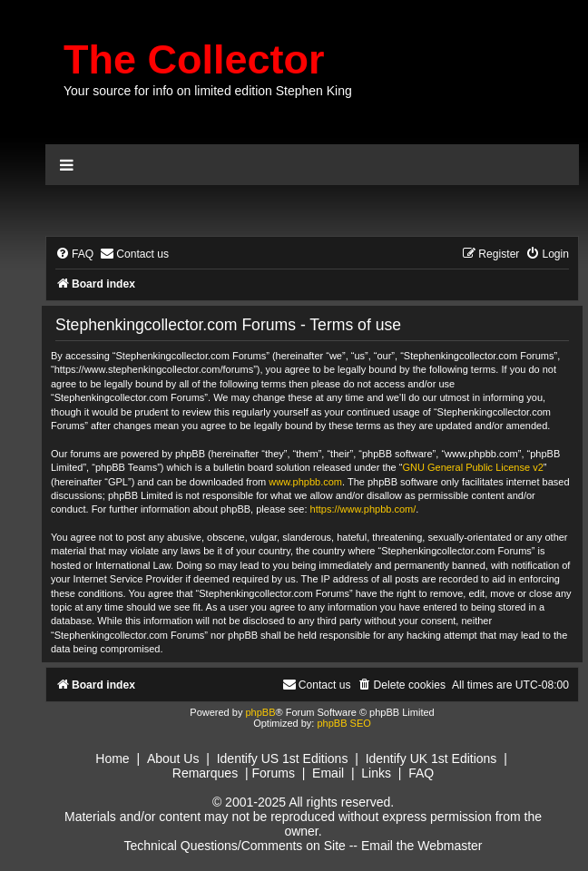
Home (112, 758)
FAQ (421, 773)
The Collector (194, 59)
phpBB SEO (343, 723)
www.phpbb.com (305, 482)
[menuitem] (74, 254)
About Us (173, 758)
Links (376, 773)
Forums (273, 773)
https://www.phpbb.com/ (363, 509)
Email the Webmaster (422, 846)
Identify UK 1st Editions (431, 758)
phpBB (260, 712)
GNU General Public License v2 (472, 467)
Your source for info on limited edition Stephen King (208, 91)
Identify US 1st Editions (283, 758)
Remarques (205, 773)
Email (328, 773)
